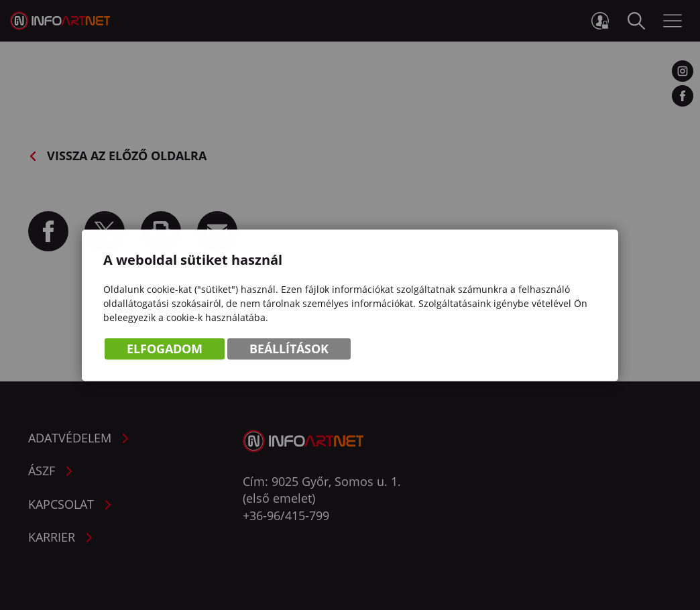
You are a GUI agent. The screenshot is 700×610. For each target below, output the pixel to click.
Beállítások (289, 350)
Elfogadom (165, 350)
